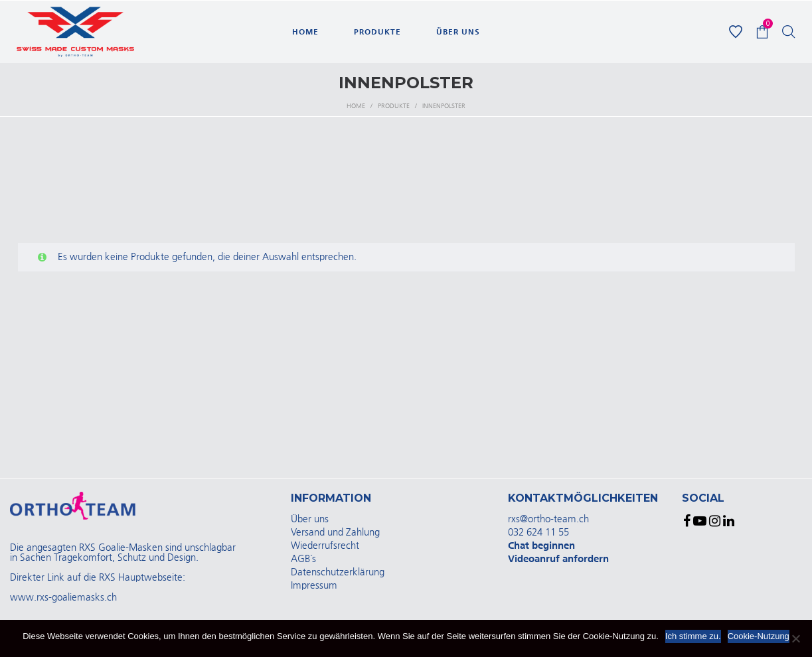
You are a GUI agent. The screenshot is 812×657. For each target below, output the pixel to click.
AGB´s (303, 559)
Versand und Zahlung (335, 533)
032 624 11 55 (538, 533)
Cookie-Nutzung (759, 636)
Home (356, 106)
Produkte (394, 106)
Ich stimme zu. (693, 636)
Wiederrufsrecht (325, 546)
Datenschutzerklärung (338, 572)
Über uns (310, 519)
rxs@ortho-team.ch (548, 519)
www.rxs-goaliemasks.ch (63, 598)
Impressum (314, 586)
